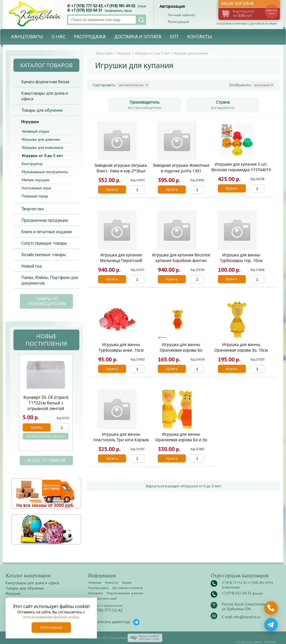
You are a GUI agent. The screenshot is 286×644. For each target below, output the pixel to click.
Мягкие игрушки (36, 180)
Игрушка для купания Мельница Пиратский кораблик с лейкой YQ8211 (121, 260)
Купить (112, 189)
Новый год (32, 266)
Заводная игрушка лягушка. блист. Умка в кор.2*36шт (121, 168)
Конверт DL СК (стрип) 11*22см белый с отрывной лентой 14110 (46, 406)
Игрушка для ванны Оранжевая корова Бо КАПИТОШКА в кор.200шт (181, 350)
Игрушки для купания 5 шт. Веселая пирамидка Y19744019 (241, 167)
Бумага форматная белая (45, 82)
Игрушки (30, 121)
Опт (174, 37)
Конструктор (32, 164)
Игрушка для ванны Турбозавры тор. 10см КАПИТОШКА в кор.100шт (241, 260)
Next (79, 406)
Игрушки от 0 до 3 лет (42, 156)
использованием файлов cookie (51, 617)
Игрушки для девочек (41, 139)
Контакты (200, 37)
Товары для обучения (42, 110)
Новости (112, 582)
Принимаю (51, 628)
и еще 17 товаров (46, 461)
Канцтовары (27, 37)
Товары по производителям (46, 301)
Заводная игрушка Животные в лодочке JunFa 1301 (181, 168)
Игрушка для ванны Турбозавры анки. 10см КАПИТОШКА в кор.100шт (121, 350)
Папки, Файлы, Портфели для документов (50, 280)
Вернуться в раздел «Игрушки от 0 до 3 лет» (184, 486)
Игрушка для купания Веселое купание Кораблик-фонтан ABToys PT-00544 (181, 260)
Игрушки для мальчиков (42, 147)
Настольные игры (36, 188)
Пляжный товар (35, 196)
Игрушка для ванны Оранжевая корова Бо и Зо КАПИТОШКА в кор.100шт (181, 440)
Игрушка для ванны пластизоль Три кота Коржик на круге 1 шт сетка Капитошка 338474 (121, 443)
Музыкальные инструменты (45, 172)
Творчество (33, 209)
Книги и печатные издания (47, 232)
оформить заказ (271, 12)
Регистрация (178, 22)
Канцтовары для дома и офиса (45, 96)
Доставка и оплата (138, 37)
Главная (95, 582)
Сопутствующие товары (44, 243)
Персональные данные (125, 593)
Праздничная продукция (45, 220)
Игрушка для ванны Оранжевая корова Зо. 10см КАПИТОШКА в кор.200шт (241, 350)
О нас (59, 37)
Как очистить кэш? (103, 598)
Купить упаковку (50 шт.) (46, 436)
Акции (127, 582)
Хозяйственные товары (44, 254)
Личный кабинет (182, 15)
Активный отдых (35, 131)
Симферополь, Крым (118, 11)
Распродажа (90, 37)
